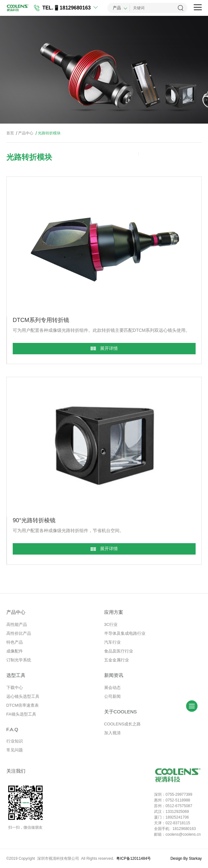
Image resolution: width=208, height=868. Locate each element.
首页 (10, 133)
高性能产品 (17, 624)
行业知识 (15, 741)
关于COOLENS (121, 712)
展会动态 (112, 688)
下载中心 (15, 688)
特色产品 (15, 642)
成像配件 (15, 651)
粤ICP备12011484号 (134, 858)
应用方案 (114, 612)
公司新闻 (112, 696)
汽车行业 (112, 642)
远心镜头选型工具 (23, 696)
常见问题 (15, 750)
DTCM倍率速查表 (23, 705)
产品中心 (24, 133)
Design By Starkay (186, 858)
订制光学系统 (19, 660)
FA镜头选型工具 (21, 714)
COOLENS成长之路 (123, 724)
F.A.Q (12, 729)
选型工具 (16, 675)
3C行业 (111, 624)
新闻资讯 (114, 675)
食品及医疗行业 (119, 651)
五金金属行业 (117, 660)
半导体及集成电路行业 (125, 633)
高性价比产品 (19, 633)
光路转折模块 (48, 133)
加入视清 (112, 733)
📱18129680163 (72, 8)
